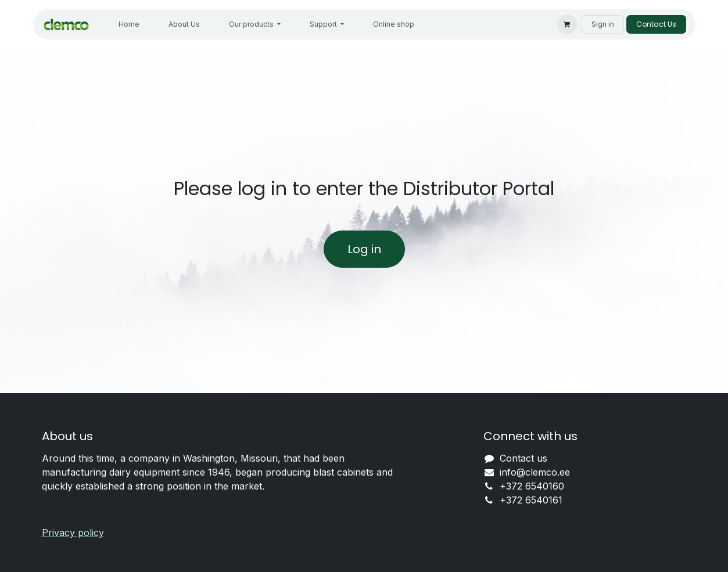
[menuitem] (129, 24)
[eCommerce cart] (567, 24)
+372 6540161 (531, 500)
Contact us (523, 458)
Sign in (603, 24)
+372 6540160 (532, 486)
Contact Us (656, 24)
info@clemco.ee (535, 472)
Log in (364, 249)
